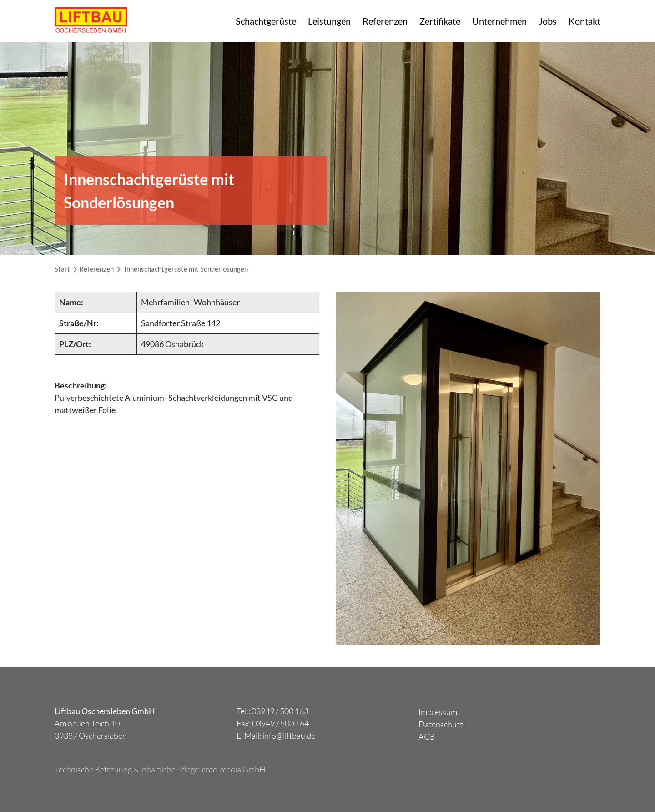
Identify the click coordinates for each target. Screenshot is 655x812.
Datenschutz (441, 724)
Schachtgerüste (266, 21)
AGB (427, 736)
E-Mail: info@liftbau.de (276, 736)
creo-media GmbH (234, 769)
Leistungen (329, 21)
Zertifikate (440, 21)
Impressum (438, 712)
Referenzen (385, 21)
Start (62, 269)
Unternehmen (499, 21)
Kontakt (584, 21)
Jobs (548, 21)
